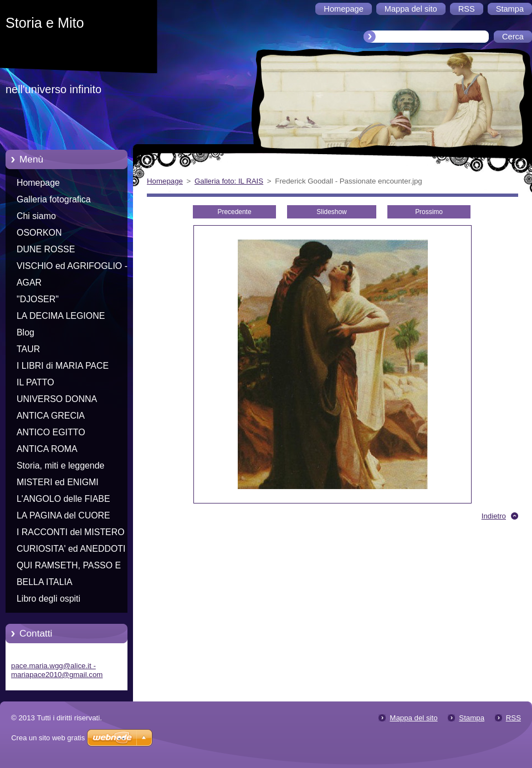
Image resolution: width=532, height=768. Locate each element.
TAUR (28, 349)
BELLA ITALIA (45, 582)
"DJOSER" (38, 299)
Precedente (234, 212)
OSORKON (39, 233)
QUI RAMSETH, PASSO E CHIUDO (69, 567)
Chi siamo (36, 216)
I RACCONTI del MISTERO (71, 532)
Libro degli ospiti (48, 599)
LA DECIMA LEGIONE (61, 316)
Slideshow (331, 212)
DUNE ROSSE (46, 249)
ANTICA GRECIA (51, 416)
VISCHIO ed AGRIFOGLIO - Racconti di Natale (72, 268)
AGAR (29, 283)
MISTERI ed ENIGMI (58, 482)
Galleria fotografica (54, 199)
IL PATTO (35, 382)
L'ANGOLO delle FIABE (63, 499)
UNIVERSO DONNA (57, 399)
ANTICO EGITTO (51, 432)
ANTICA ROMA (47, 449)
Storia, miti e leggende (60, 466)
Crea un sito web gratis (48, 738)
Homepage (38, 183)
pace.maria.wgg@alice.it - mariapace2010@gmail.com (57, 670)
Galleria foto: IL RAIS (229, 181)
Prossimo (429, 212)
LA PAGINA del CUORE (63, 515)
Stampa (472, 718)
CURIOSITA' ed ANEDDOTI (71, 549)
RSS (513, 718)
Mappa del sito (413, 718)
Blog (25, 332)
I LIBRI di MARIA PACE (63, 366)
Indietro (494, 516)
